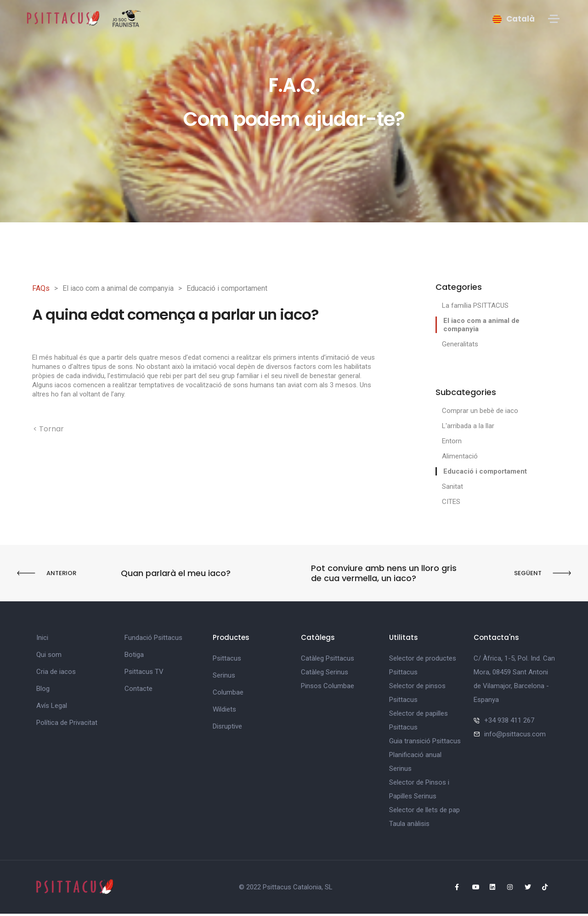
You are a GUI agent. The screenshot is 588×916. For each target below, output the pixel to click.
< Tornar (48, 429)
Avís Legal (52, 708)
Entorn (452, 441)
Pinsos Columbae (328, 688)
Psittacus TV (144, 674)
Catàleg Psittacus (328, 661)
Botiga (134, 657)
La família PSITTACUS (475, 305)
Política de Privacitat (67, 725)
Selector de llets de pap (424, 812)
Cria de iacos (56, 674)
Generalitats (460, 344)
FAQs (41, 288)
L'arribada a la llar (468, 426)
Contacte (139, 691)
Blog (43, 691)
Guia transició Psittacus (425, 743)
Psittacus (227, 661)
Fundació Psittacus (153, 640)
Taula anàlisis (409, 826)
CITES (451, 502)
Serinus (224, 678)
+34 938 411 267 (509, 723)
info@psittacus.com (515, 736)
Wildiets (224, 712)
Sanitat (452, 486)
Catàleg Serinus (325, 674)
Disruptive (227, 729)
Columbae (228, 695)
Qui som (49, 657)
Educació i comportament (227, 288)
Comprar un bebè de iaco (480, 411)
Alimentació (460, 456)
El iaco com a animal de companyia (118, 288)
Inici (42, 640)
